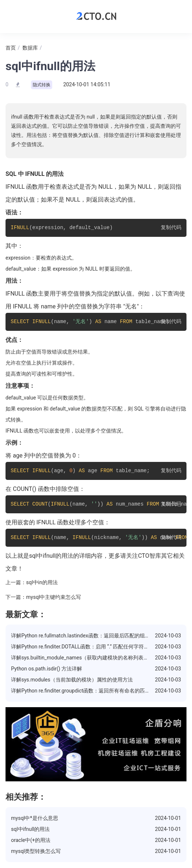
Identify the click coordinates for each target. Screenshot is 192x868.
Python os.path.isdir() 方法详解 (47, 669)
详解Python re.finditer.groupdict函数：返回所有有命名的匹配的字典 (88, 691)
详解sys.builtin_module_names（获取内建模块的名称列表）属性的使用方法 (98, 658)
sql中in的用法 (42, 582)
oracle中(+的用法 (31, 840)
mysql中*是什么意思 (35, 818)
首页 (11, 48)
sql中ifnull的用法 (30, 829)
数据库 (30, 48)
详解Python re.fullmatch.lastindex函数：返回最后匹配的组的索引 (86, 636)
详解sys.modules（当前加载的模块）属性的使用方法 (72, 680)
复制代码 (171, 228)
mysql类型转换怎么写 (36, 851)
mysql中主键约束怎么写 (54, 597)
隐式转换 (42, 85)
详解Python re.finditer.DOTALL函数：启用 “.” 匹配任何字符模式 (83, 647)
